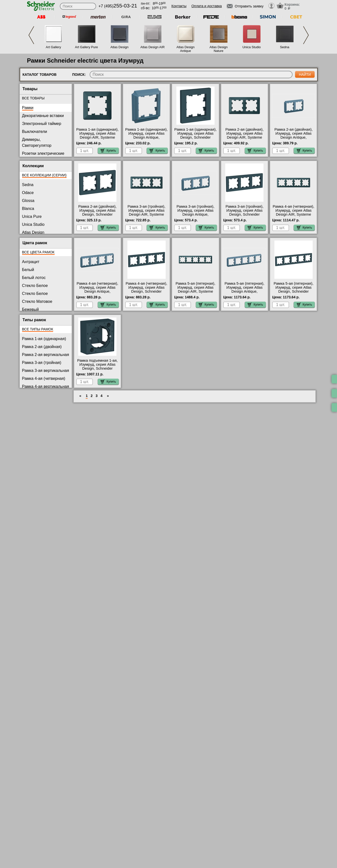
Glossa (28, 201)
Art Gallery (53, 47)
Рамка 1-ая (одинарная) (44, 339)
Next (306, 35)
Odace (28, 193)
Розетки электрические (43, 153)
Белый (28, 270)
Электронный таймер (42, 124)
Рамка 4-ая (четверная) (44, 378)
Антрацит (31, 262)
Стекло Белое (35, 286)
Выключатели (35, 132)
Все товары (33, 98)
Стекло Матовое (37, 301)
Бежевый (31, 309)
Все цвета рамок (38, 252)
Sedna (285, 47)
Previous (31, 35)
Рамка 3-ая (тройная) (42, 363)
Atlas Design (120, 47)
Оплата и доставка (207, 6)
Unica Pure (32, 217)
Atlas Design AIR (152, 47)
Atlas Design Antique (186, 49)
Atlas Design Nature (219, 49)
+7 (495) (118, 6)
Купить (108, 151)
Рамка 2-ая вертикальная (46, 355)
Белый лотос (34, 278)
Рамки (28, 108)
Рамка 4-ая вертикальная (46, 386)
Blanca (28, 209)
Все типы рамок (38, 329)
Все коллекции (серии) (44, 175)
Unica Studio (252, 47)
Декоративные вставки (43, 116)
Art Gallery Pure (86, 47)
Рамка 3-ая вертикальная (46, 371)
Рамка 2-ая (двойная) (42, 347)
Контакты (179, 6)
